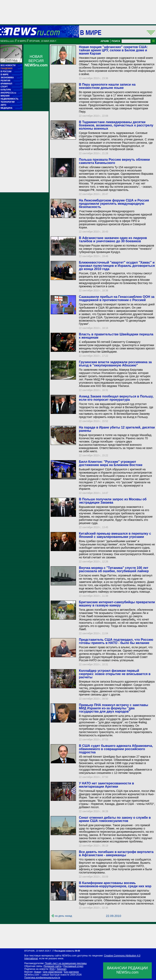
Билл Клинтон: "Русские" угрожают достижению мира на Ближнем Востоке (111, 463)
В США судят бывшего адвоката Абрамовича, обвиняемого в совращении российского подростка (116, 749)
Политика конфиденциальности (42, 978)
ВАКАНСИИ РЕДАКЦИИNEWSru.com (128, 970)
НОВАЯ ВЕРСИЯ (36, 61)
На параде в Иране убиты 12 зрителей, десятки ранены (117, 429)
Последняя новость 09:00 (67, 951)
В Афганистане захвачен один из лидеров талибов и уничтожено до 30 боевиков (113, 240)
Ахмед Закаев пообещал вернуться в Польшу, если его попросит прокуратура (116, 398)
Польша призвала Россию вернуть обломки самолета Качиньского (114, 161)
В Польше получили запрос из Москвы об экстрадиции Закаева (113, 501)
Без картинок (71, 972)
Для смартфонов (52, 972)
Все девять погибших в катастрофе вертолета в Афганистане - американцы (116, 853)
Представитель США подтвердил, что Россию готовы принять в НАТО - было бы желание (116, 641)
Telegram (61, 969)
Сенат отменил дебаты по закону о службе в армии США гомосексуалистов (115, 819)
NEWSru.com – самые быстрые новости (47, 975)
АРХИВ (105, 41)
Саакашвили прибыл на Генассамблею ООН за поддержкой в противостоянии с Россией (117, 298)
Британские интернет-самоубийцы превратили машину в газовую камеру (117, 604)
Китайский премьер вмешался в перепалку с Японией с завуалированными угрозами (115, 535)
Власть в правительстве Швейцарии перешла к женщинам (116, 336)
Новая (37, 972)
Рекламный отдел (73, 966)
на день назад (63, 916)
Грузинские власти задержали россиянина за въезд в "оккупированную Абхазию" (115, 364)
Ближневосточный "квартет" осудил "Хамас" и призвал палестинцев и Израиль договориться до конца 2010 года (117, 266)
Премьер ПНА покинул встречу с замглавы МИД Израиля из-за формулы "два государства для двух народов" (113, 708)
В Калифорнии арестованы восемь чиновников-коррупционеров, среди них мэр (115, 885)
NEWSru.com (7, 41)
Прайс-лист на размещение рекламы (66, 963)
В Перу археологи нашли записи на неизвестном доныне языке (107, 86)
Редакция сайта (52, 966)
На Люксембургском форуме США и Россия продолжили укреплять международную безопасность (114, 204)
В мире (91, 32)
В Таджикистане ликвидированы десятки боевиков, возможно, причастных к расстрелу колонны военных (116, 125)
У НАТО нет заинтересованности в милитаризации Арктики (106, 785)
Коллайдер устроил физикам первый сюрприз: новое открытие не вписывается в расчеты (115, 674)
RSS (52, 969)
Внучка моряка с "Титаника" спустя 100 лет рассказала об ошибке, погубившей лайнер (114, 569)
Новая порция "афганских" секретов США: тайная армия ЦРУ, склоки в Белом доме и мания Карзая (113, 50)
